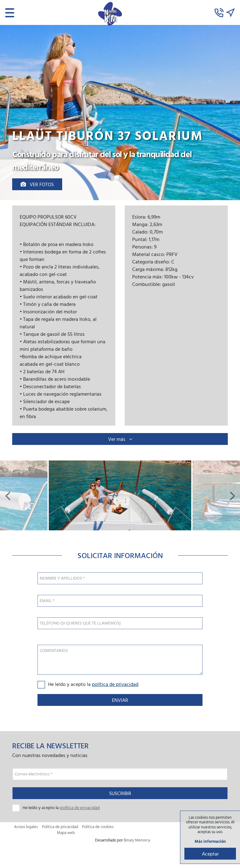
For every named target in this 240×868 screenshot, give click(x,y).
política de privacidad (115, 684)
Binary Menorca (137, 840)
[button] (7, 495)
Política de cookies (98, 827)
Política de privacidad (60, 827)
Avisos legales (26, 827)
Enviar (120, 700)
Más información (210, 841)
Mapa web (66, 833)
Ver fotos (37, 184)
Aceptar (210, 854)
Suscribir (120, 793)
